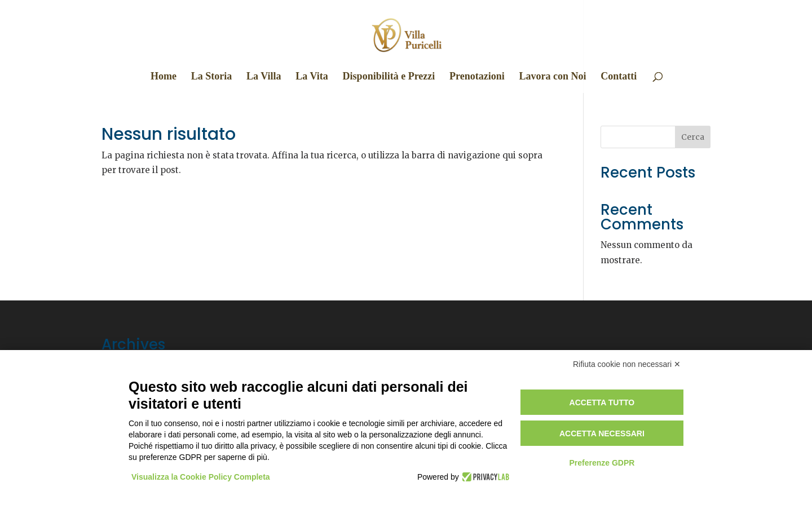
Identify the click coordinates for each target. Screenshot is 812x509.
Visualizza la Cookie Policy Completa (201, 477)
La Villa (264, 77)
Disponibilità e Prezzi (389, 77)
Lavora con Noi (552, 77)
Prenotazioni (477, 77)
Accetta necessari (602, 433)
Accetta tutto (602, 402)
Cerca (693, 137)
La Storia (212, 77)
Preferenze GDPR (602, 463)
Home (164, 77)
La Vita (312, 77)
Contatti (619, 77)
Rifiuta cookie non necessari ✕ (627, 364)
